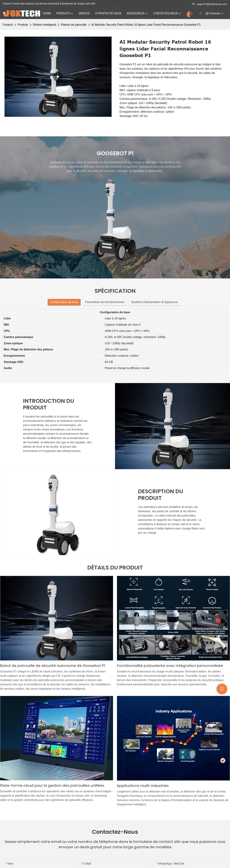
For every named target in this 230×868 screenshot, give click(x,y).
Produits (23, 25)
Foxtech (8, 25)
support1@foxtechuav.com (209, 4)
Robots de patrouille (74, 25)
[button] (192, 13)
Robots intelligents (45, 25)
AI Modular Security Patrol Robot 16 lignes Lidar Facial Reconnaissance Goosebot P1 (146, 25)
